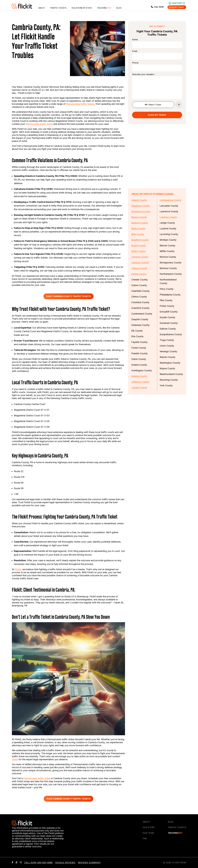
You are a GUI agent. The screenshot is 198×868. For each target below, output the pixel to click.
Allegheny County (141, 206)
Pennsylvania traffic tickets (80, 104)
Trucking (104, 8)
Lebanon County (168, 217)
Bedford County (140, 223)
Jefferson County (140, 382)
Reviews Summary (89, 863)
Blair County (138, 234)
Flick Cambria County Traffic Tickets (69, 799)
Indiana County (139, 376)
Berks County (138, 228)
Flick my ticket (177, 7)
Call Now (157, 7)
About (42, 8)
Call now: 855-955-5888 (38, 863)
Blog (119, 8)
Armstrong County (141, 211)
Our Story (149, 827)
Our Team (148, 833)
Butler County (138, 251)
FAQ (145, 838)
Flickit (18, 569)
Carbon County (139, 268)
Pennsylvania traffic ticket (39, 124)
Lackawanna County (170, 200)
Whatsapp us (177, 3)
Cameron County (140, 263)
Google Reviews (65, 863)
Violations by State (82, 8)
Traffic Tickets (58, 8)
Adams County (139, 200)
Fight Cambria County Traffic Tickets (69, 296)
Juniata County (139, 387)
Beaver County (139, 217)
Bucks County (139, 246)
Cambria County (140, 257)
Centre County (139, 274)
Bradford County (140, 240)
